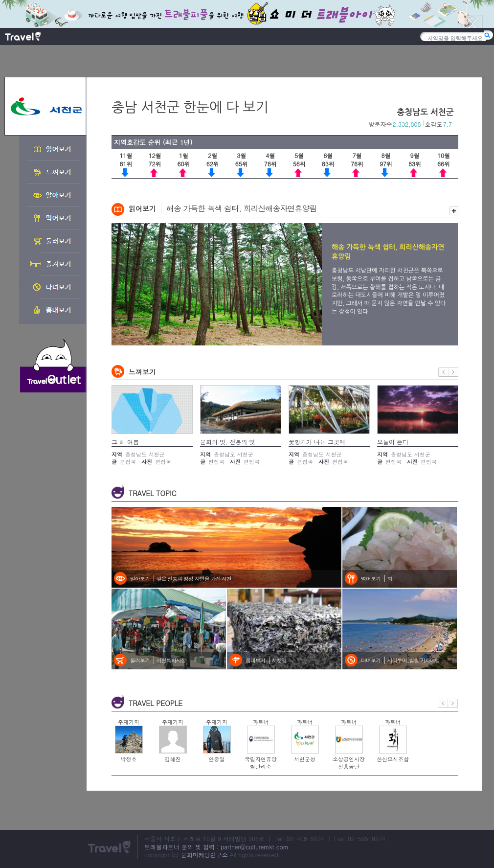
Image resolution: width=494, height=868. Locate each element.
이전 (443, 372)
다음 (453, 372)
